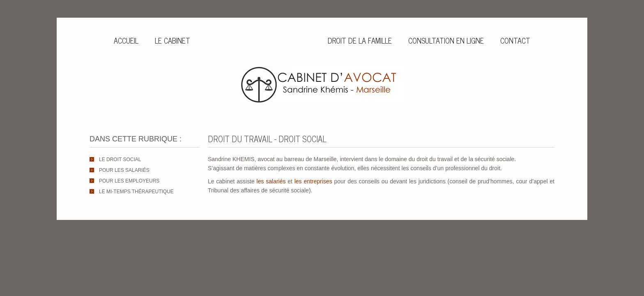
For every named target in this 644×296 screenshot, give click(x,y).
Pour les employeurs (129, 181)
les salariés (271, 181)
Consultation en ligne (446, 40)
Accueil (126, 40)
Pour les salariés (124, 170)
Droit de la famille (360, 40)
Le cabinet (172, 40)
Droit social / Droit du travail (259, 40)
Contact (515, 40)
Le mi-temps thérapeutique (136, 192)
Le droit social (120, 160)
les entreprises (313, 181)
